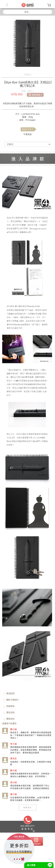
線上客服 (31, 865)
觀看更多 (28, 807)
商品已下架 (28, 129)
